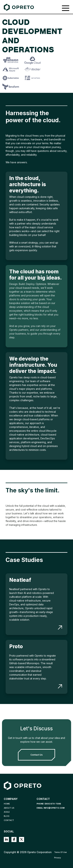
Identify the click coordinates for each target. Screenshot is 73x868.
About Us (9, 808)
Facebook (14, 839)
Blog (7, 816)
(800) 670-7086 (53, 804)
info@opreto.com (54, 808)
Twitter (22, 839)
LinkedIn (6, 839)
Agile (7, 812)
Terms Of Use (60, 852)
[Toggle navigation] (66, 8)
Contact (9, 820)
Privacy (58, 858)
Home (7, 804)
